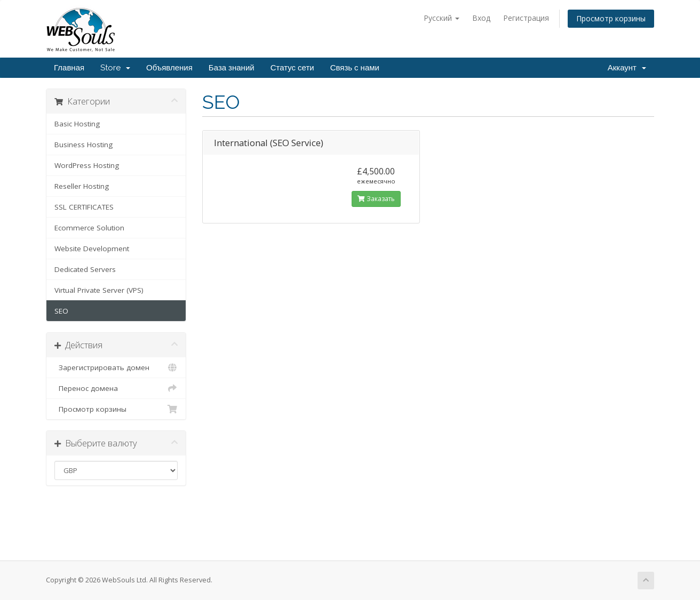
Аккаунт (627, 68)
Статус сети (292, 68)
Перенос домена (116, 388)
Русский (442, 18)
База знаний (232, 68)
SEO (61, 311)
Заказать (376, 199)
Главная (69, 68)
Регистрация (526, 18)
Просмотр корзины (611, 18)
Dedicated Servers (85, 269)
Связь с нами (355, 68)
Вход (481, 18)
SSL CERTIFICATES (84, 207)
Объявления (169, 68)
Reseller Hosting (82, 186)
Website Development (92, 249)
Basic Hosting (77, 124)
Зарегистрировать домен (116, 367)
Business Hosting (83, 145)
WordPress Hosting (87, 165)
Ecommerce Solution (89, 228)
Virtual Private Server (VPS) (99, 290)
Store (115, 68)
